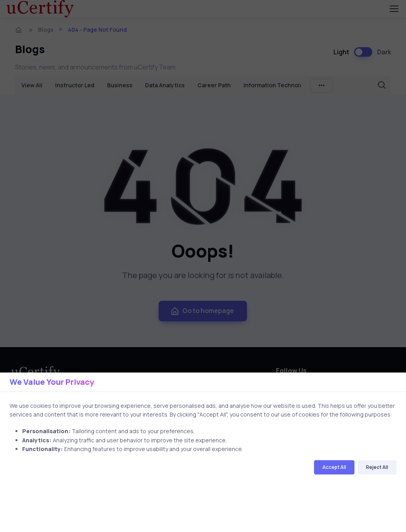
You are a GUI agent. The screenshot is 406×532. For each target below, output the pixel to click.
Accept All (334, 467)
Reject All (377, 467)
